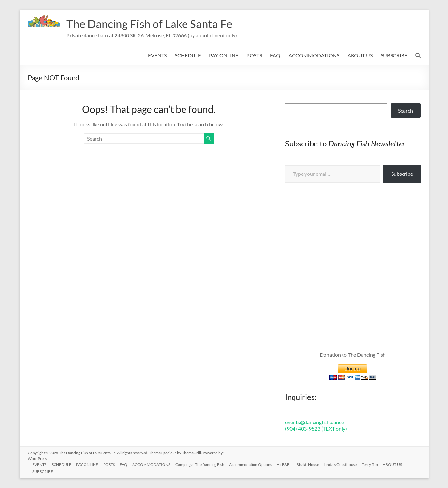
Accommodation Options (252, 464)
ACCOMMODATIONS (314, 55)
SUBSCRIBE (394, 55)
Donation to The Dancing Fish (353, 355)
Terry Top (373, 464)
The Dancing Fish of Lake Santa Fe (152, 24)
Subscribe (402, 174)
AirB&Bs (286, 464)
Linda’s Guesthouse (343, 464)
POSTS (254, 55)
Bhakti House (310, 464)
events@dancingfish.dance (314, 422)
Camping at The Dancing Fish (201, 464)
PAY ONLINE (224, 55)
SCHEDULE (188, 55)
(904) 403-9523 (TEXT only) (316, 428)
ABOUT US (360, 55)
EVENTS (157, 55)
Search (405, 110)
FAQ (275, 55)
